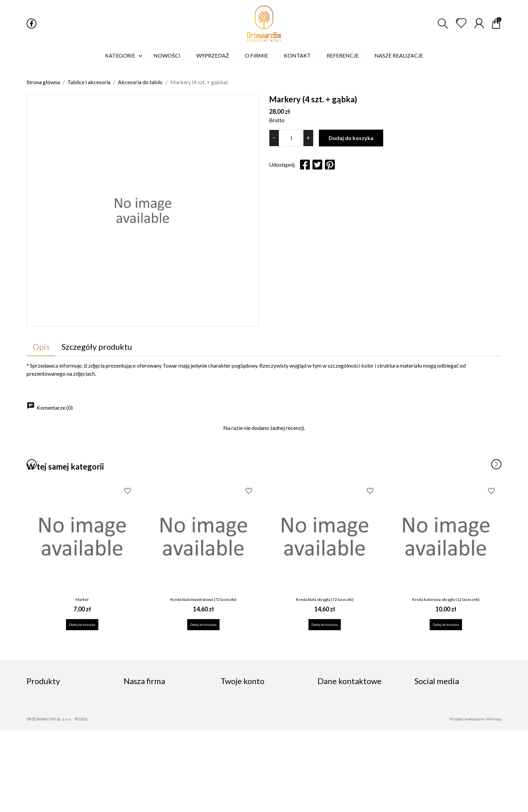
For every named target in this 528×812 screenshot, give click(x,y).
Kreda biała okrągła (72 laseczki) (325, 599)
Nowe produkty (47, 712)
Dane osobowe (240, 701)
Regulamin (138, 722)
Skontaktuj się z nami (150, 764)
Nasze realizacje (145, 753)
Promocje (39, 701)
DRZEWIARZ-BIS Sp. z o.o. (49, 801)
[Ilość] (291, 138)
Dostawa (136, 701)
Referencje (139, 743)
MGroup (494, 801)
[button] (443, 24)
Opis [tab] (41, 347)
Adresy (230, 742)
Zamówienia (237, 712)
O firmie (134, 733)
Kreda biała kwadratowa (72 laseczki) (203, 599)
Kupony (231, 752)
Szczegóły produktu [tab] (97, 347)
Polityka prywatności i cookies (163, 712)
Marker (82, 599)
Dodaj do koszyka (351, 138)
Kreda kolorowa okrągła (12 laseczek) (446, 599)
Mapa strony (140, 774)
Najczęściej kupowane (56, 722)
